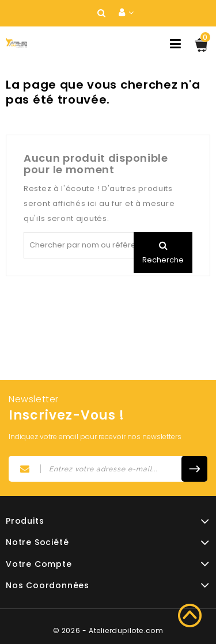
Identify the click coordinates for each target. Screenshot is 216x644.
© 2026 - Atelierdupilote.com (108, 630)
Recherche (163, 260)
